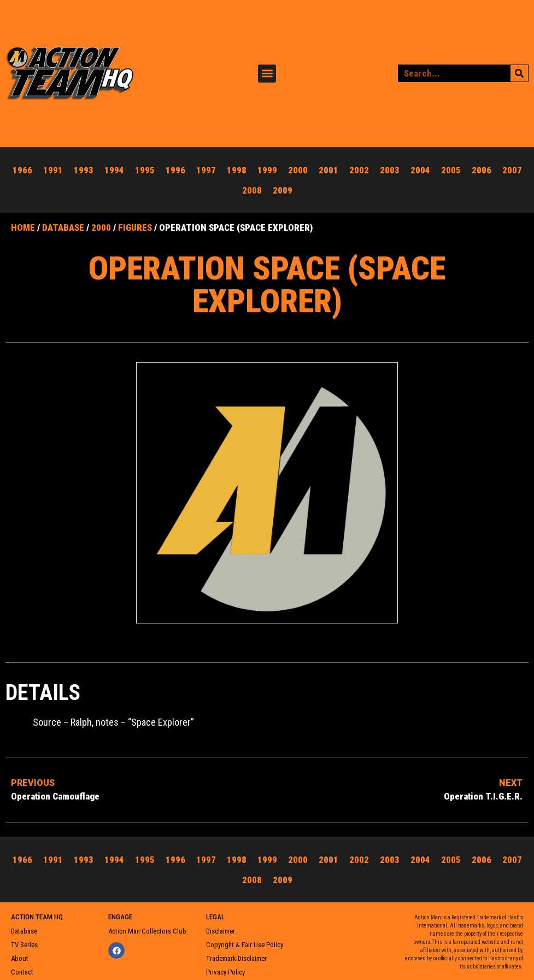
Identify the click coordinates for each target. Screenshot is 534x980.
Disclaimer (221, 926)
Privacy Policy (225, 967)
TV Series (24, 940)
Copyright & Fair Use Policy (245, 940)
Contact (22, 967)
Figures (135, 223)
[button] (267, 71)
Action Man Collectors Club (147, 926)
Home (23, 223)
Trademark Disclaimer (236, 953)
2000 (101, 223)
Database (63, 223)
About (20, 953)
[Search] (519, 71)
